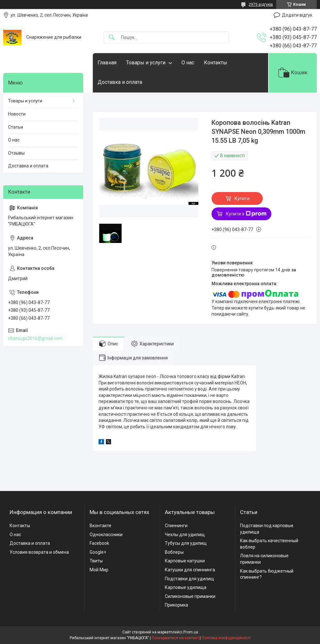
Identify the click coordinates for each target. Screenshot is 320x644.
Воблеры (174, 552)
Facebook (99, 543)
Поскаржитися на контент (175, 638)
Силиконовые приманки (190, 596)
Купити (242, 198)
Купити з (246, 214)
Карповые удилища (186, 587)
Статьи (16, 127)
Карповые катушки (185, 561)
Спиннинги (176, 526)
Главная (107, 63)
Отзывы (16, 153)
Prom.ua (191, 632)
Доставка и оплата (120, 82)
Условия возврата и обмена (39, 552)
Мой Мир (99, 570)
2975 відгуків (261, 4)
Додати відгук (297, 15)
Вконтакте (100, 526)
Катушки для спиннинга (190, 570)
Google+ (98, 552)
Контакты (216, 63)
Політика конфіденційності (226, 638)
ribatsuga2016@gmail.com (35, 338)
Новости (17, 114)
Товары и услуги (146, 63)
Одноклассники (106, 535)
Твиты (96, 561)
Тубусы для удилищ (186, 543)
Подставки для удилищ (189, 579)
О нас (188, 63)
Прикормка (176, 605)
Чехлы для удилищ (185, 535)
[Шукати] (112, 38)
